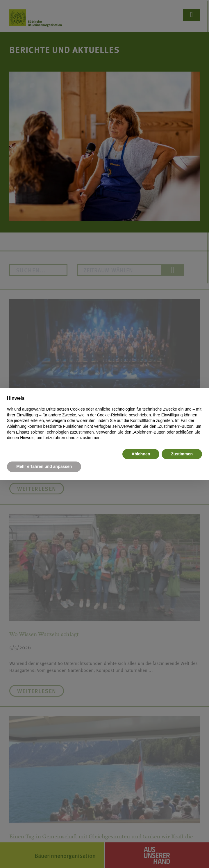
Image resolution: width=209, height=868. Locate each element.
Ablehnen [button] (141, 454)
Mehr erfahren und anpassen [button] (44, 466)
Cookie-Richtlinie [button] (112, 415)
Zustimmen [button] (182, 454)
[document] (104, 418)
